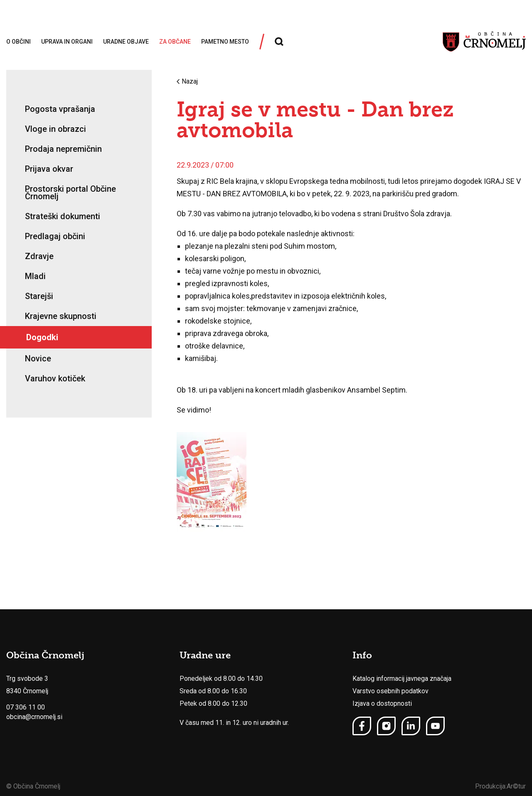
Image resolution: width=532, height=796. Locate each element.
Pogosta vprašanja (60, 109)
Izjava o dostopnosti (382, 703)
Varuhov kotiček (55, 378)
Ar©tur (516, 786)
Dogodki (42, 337)
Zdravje (39, 256)
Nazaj (187, 82)
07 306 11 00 (26, 707)
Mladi (35, 276)
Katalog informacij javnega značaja (402, 679)
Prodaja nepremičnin (63, 149)
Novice (38, 358)
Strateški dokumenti (63, 216)
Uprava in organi (67, 42)
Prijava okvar (49, 169)
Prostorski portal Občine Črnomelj (70, 193)
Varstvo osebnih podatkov (390, 691)
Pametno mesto (225, 42)
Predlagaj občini (55, 236)
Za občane (175, 42)
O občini (18, 42)
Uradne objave (126, 42)
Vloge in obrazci (55, 129)
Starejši (39, 296)
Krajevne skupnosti (61, 316)
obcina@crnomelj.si (34, 717)
